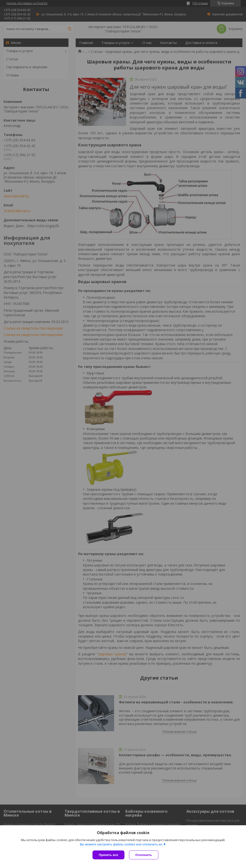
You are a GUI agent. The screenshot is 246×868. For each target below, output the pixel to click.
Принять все (108, 855)
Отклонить (144, 855)
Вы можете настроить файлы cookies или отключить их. (121, 844)
